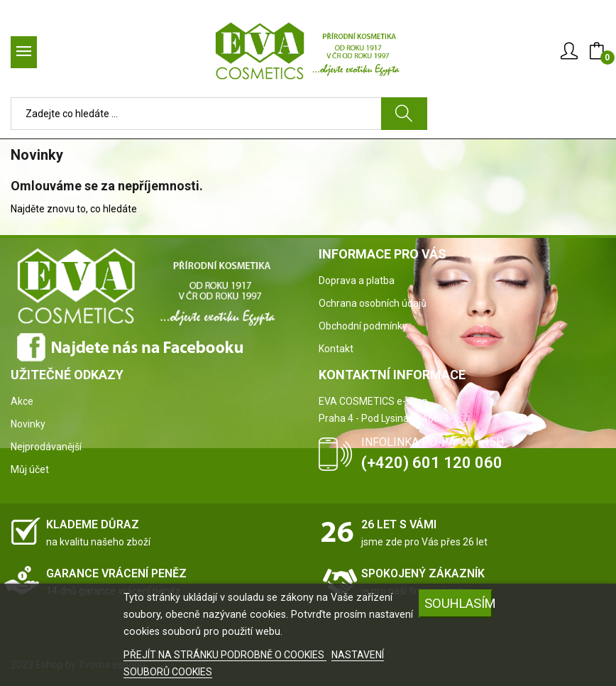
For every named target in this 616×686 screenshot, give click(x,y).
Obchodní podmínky (363, 326)
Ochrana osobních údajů (373, 303)
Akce (22, 401)
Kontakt (336, 349)
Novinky (28, 424)
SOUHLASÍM (458, 603)
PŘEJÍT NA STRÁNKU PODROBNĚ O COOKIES (225, 655)
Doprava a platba (357, 281)
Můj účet (30, 469)
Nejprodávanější (46, 447)
